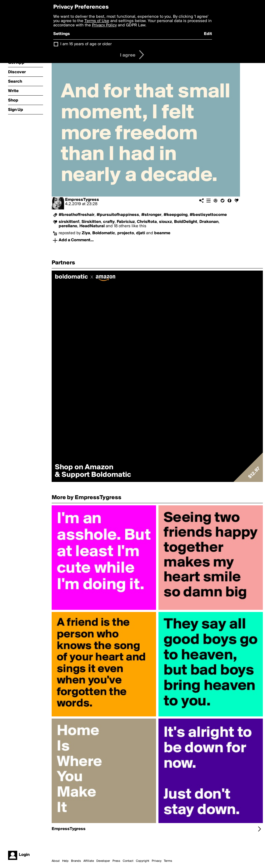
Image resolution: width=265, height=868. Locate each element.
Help (65, 861)
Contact (128, 861)
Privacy (157, 861)
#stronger (151, 215)
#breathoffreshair (77, 215)
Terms (168, 861)
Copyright (143, 861)
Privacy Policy (104, 25)
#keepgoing (176, 215)
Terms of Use (97, 21)
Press (116, 861)
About (56, 861)
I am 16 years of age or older (86, 44)
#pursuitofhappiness (118, 215)
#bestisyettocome (208, 215)
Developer (103, 861)
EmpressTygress (82, 200)
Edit (208, 34)
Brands (76, 861)
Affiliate (89, 861)
